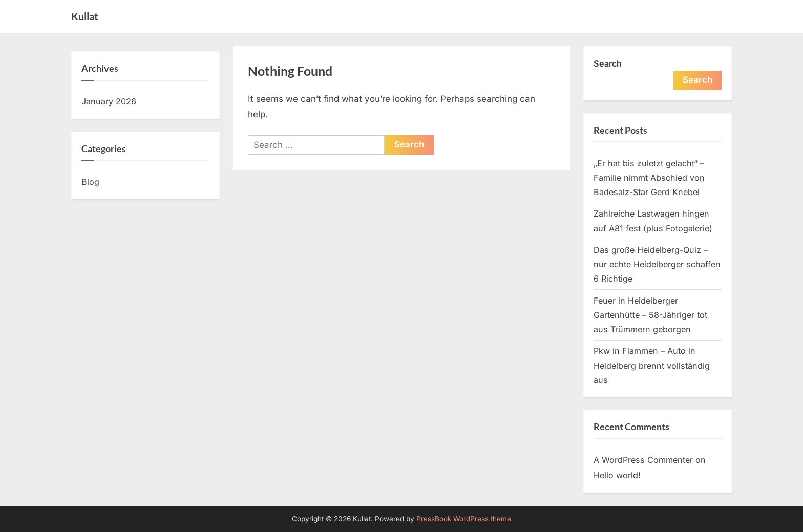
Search (608, 63)
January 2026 (109, 101)
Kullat (85, 16)
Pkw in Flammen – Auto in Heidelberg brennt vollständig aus (652, 365)
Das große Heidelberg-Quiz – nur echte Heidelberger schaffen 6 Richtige (657, 264)
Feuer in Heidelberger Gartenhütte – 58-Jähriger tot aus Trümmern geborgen (650, 315)
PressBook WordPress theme (464, 519)
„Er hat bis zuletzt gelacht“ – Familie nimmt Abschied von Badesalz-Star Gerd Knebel (649, 178)
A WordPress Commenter (643, 460)
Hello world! (617, 475)
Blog (90, 182)
